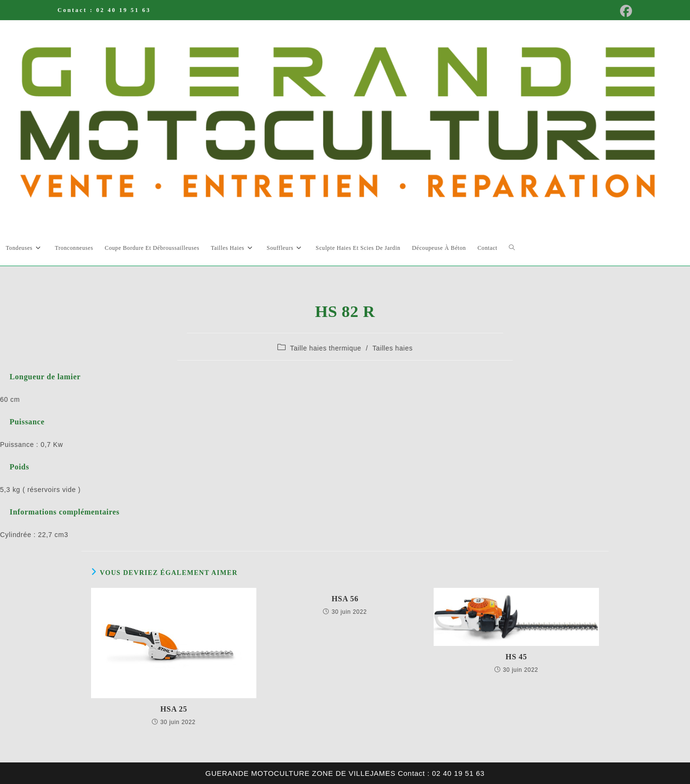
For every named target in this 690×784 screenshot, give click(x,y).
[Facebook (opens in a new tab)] (623, 11)
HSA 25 (173, 709)
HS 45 (516, 657)
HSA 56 (345, 599)
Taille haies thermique (326, 348)
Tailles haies (392, 348)
